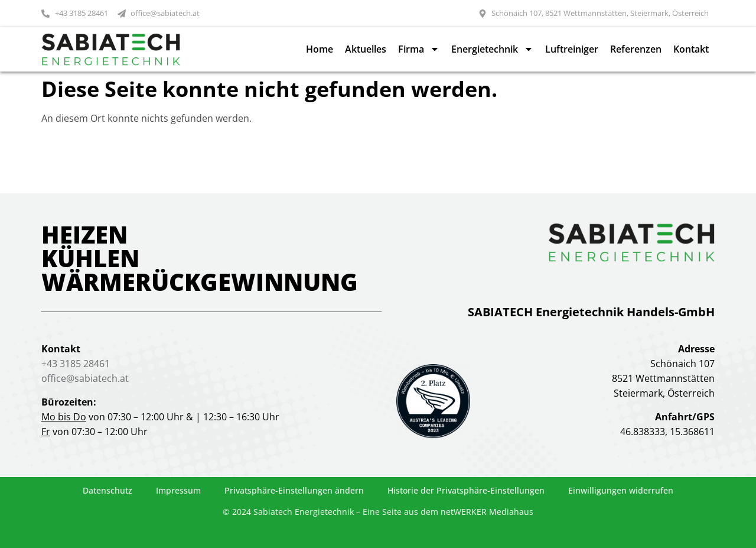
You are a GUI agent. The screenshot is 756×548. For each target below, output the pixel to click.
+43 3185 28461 (76, 364)
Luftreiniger (572, 49)
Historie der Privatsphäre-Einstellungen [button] (466, 490)
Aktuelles (366, 49)
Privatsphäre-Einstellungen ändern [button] (294, 490)
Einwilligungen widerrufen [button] (621, 490)
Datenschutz (107, 490)
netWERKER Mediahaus (487, 512)
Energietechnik (492, 49)
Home (320, 49)
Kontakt (691, 49)
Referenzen (636, 49)
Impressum (178, 490)
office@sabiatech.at (85, 378)
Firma (419, 49)
